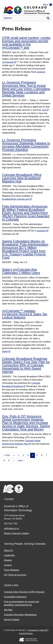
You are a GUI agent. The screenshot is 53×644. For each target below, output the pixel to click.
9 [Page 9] (9, 460)
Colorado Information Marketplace (20, 615)
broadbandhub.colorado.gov (16, 199)
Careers (8, 565)
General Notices (26, 633)
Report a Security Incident (16, 533)
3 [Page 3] (28, 455)
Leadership (9, 555)
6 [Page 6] (42, 455)
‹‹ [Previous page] (14, 455)
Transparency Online (36, 630)
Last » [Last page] (21, 460)
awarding (41, 231)
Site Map (8, 610)
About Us (8, 550)
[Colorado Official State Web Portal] (26, 640)
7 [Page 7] (46, 455)
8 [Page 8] (4, 460)
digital (5, 351)
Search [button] (48, 18)
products (41, 72)
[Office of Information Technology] (26, 10)
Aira (44, 110)
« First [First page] (7, 455)
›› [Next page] (14, 460)
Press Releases (12, 570)
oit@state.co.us (11, 528)
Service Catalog (12, 620)
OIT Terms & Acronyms (15, 575)
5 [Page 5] (37, 455)
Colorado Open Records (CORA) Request (24, 592)
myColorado (8, 62)
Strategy (8, 560)
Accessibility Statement (15, 597)
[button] (48, 5)
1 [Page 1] (19, 455)
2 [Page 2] (23, 455)
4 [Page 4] (33, 455)
